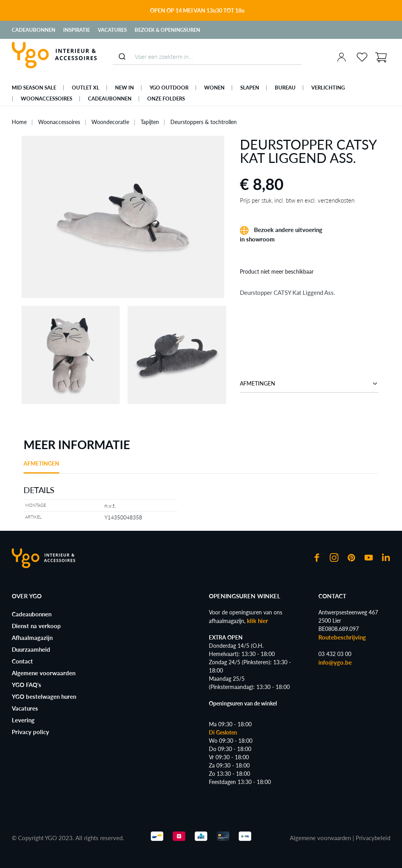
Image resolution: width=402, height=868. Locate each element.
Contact (22, 661)
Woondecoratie (110, 122)
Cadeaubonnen (34, 30)
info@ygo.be (335, 662)
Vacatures (112, 30)
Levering (23, 720)
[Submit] (122, 57)
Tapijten (150, 122)
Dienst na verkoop (36, 626)
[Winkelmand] (381, 57)
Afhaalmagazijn (32, 638)
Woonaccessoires (59, 122)
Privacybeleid (373, 838)
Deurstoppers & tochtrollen (204, 122)
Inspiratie (77, 30)
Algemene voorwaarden (44, 673)
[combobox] (207, 57)
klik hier (258, 621)
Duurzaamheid (31, 649)
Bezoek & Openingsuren (167, 30)
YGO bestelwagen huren (44, 696)
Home (19, 122)
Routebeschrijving (342, 637)
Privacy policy (30, 732)
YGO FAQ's (26, 685)
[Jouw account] (342, 57)
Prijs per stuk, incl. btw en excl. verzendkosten (297, 200)
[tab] (41, 466)
